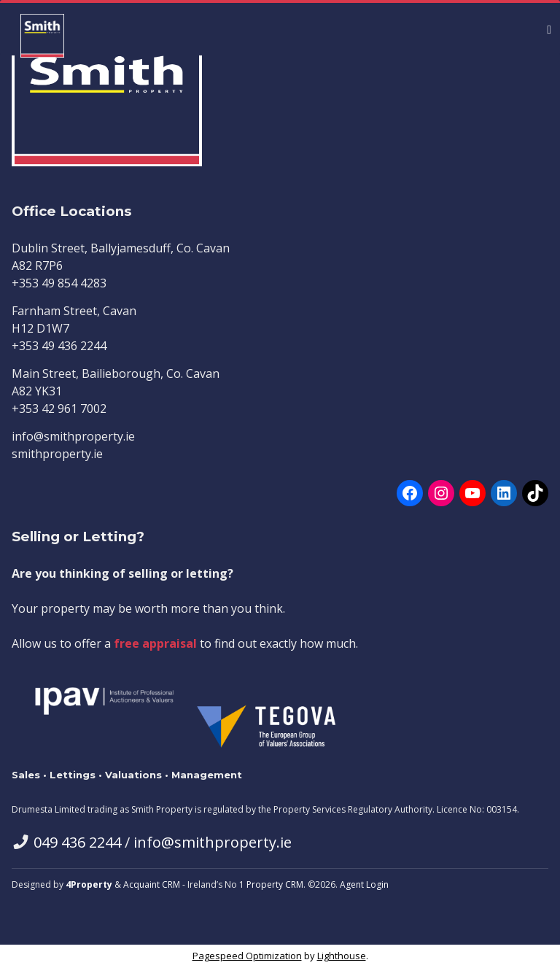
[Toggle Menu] (549, 29)
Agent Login (364, 884)
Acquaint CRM (152, 884)
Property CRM (275, 884)
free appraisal (155, 643)
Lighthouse (342, 956)
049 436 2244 (77, 842)
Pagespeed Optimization (247, 956)
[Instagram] (441, 493)
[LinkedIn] (504, 493)
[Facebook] (410, 493)
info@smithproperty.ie (213, 842)
